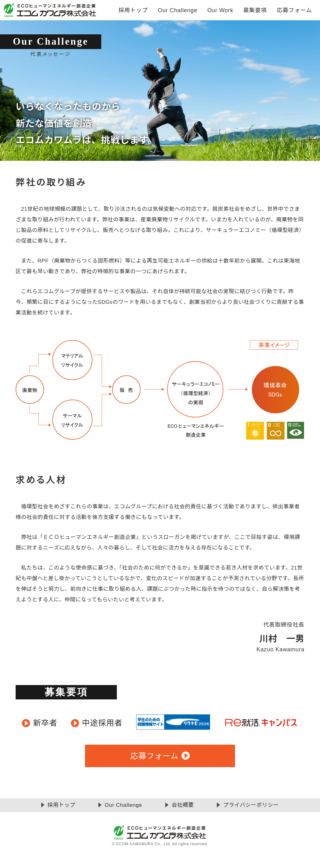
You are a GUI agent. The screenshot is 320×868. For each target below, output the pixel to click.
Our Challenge (123, 805)
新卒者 (45, 723)
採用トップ (133, 10)
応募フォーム (294, 10)
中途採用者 (102, 723)
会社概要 (183, 805)
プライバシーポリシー (251, 805)
